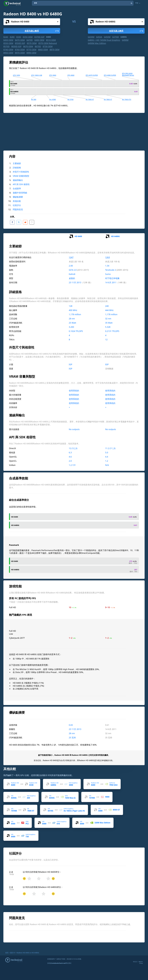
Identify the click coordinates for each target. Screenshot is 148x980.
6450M (107, 37)
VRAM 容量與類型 (21, 176)
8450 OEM (8, 40)
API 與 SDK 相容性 (21, 184)
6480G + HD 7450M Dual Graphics (104, 40)
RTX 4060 (71, 75)
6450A (99, 37)
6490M (125, 40)
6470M (116, 37)
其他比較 (17, 201)
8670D (38, 46)
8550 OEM (8, 43)
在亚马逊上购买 (42, 31)
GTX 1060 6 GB (37, 75)
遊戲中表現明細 (20, 193)
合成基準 (17, 188)
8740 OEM (8, 50)
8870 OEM (54, 50)
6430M (91, 37)
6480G (124, 37)
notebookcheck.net (59, 963)
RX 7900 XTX (127, 99)
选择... (58, 22)
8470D (30, 40)
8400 (49, 37)
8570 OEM (32, 43)
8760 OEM (20, 50)
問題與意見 (18, 209)
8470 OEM (20, 40)
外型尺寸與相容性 (21, 172)
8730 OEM (48, 46)
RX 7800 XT (108, 99)
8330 (19, 37)
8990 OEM (31, 53)
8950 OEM (8, 53)
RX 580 (34, 99)
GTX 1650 (16, 75)
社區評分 (17, 205)
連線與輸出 (18, 180)
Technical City (12, 3)
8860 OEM (43, 50)
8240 (6, 37)
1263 (107, 257)
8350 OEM (28, 37)
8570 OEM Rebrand (48, 43)
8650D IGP (16, 46)
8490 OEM (39, 40)
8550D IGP (20, 43)
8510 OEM (51, 40)
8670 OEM (28, 46)
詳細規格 (17, 168)
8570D (6, 46)
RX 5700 (70, 99)
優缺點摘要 (18, 197)
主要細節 (17, 163)
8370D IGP (39, 37)
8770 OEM (31, 50)
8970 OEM (20, 53)
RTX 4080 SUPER (110, 75)
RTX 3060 (53, 75)
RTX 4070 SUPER (92, 75)
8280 (12, 37)
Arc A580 (53, 99)
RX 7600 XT (90, 99)
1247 (71, 257)
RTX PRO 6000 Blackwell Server (128, 74)
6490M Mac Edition (97, 43)
